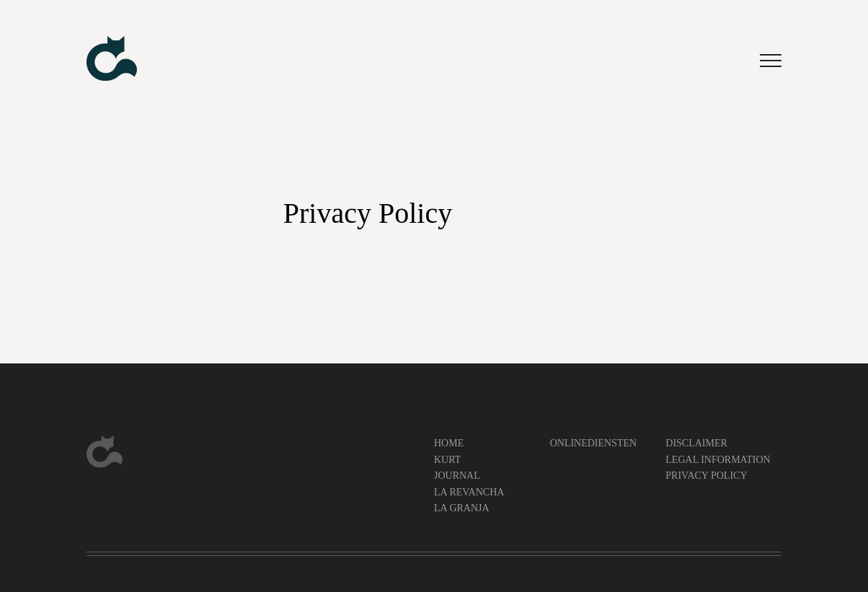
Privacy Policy (706, 476)
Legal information (718, 460)
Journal (457, 476)
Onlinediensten (594, 443)
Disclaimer (696, 443)
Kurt (447, 460)
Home (449, 443)
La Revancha (469, 492)
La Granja (462, 508)
